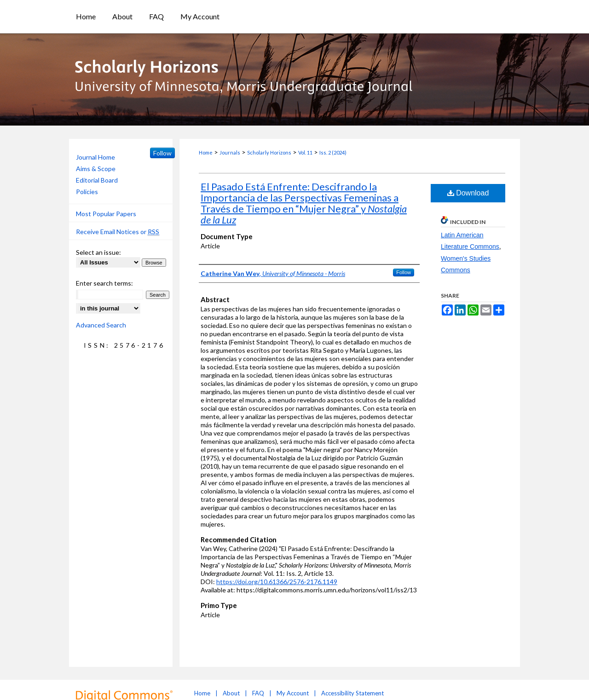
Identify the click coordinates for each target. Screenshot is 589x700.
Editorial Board (97, 180)
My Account (293, 693)
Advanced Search (101, 325)
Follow (404, 272)
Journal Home (95, 157)
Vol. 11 (305, 152)
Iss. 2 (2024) (333, 152)
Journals (230, 152)
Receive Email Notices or (118, 232)
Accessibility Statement (352, 693)
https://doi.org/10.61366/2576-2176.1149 (277, 582)
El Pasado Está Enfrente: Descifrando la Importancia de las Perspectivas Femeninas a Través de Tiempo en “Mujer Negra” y (304, 203)
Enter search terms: (104, 283)
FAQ (258, 693)
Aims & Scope (96, 169)
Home (206, 152)
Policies (87, 192)
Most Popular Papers (106, 214)
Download (468, 193)
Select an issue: (98, 252)
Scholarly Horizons (269, 152)
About (231, 693)
